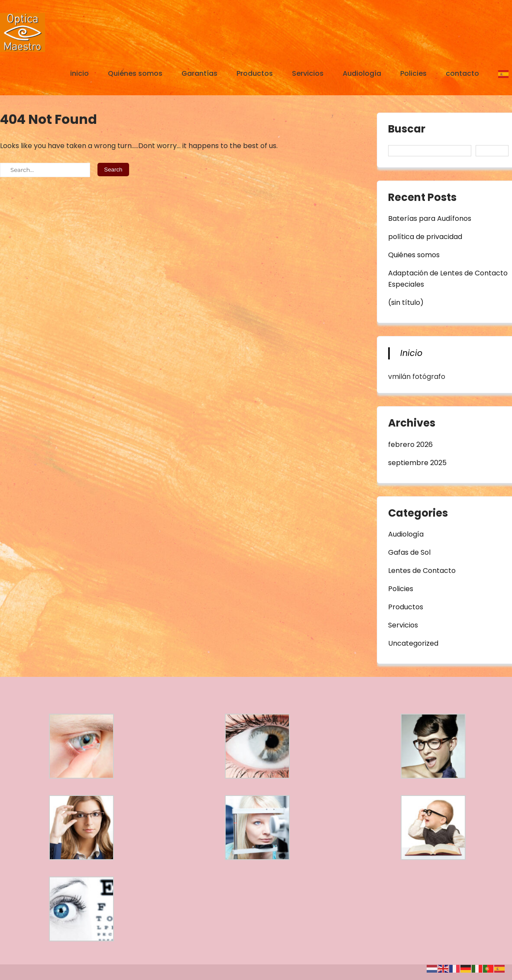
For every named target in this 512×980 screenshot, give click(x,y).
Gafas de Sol (409, 552)
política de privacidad (425, 237)
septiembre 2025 (417, 463)
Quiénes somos (135, 73)
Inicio (411, 353)
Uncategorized (413, 643)
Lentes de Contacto (422, 571)
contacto (462, 73)
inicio (79, 73)
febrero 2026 (410, 445)
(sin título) (406, 302)
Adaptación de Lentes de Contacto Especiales (448, 279)
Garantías (199, 73)
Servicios (308, 73)
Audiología (362, 73)
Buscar (407, 130)
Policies (413, 73)
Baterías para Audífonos (430, 218)
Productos (255, 73)
